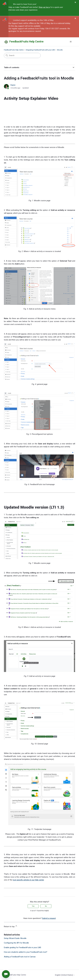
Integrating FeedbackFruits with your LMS (40, 50)
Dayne (13, 85)
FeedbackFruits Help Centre (14, 50)
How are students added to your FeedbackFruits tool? (26, 952)
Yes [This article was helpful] (33, 906)
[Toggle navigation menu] (71, 42)
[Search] (22, 55)
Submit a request (49, 918)
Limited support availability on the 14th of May (33, 20)
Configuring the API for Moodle (16, 943)
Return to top (11, 926)
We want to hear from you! (25, 4)
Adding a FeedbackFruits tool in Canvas (20, 957)
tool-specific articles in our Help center (28, 880)
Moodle (60, 50)
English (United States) (65, 975)
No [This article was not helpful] (46, 906)
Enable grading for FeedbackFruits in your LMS (23, 947)
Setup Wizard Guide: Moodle (15, 938)
